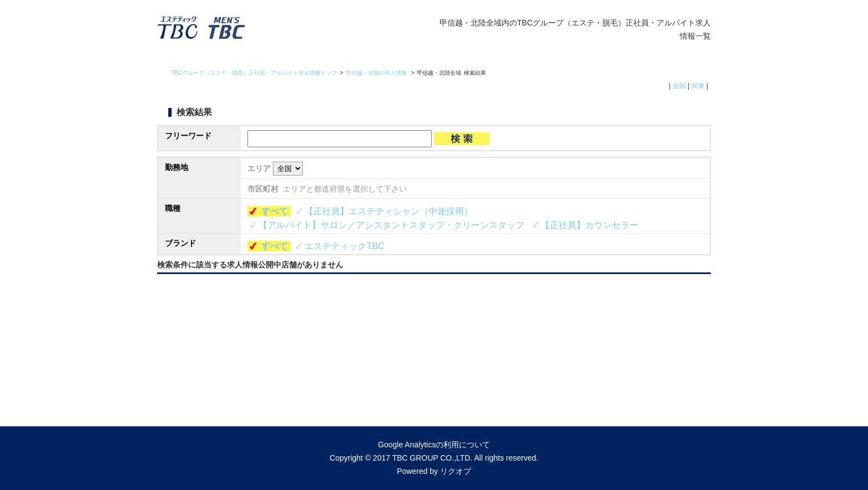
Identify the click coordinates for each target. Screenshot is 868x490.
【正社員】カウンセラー (590, 225)
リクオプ (456, 471)
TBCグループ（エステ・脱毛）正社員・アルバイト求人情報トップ (254, 73)
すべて (275, 211)
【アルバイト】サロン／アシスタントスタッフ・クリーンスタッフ (391, 225)
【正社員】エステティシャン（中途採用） (389, 211)
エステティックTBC (344, 246)
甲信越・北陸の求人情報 (377, 73)
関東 (698, 86)
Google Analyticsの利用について (434, 445)
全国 (679, 86)
